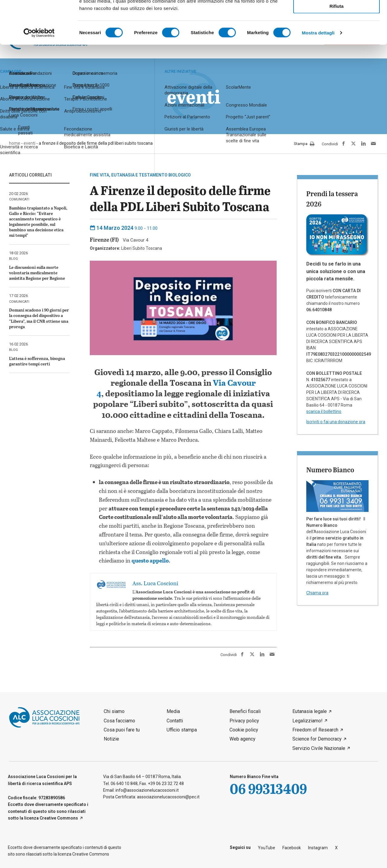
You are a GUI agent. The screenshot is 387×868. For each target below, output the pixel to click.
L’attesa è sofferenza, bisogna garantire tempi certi (37, 361)
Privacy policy (244, 721)
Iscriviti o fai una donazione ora (336, 422)
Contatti (175, 721)
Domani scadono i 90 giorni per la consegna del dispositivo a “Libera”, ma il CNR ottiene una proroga (39, 318)
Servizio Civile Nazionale (319, 748)
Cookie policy (244, 730)
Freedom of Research (315, 730)
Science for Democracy (317, 739)
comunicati (19, 199)
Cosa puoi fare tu (122, 730)
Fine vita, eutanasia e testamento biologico (140, 175)
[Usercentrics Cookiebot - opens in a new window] (39, 76)
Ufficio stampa (182, 730)
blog (13, 259)
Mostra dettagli (318, 76)
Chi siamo (114, 711)
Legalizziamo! (307, 721)
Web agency (242, 739)
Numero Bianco (330, 470)
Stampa (304, 144)
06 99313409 (268, 789)
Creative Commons (59, 818)
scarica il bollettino (324, 411)
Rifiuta (337, 49)
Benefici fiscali (245, 711)
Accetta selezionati (336, 32)
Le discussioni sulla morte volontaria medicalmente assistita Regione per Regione (37, 273)
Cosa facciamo (119, 721)
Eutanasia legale (310, 711)
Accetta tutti (337, 15)
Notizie (111, 739)
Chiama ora (317, 593)
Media (173, 711)
